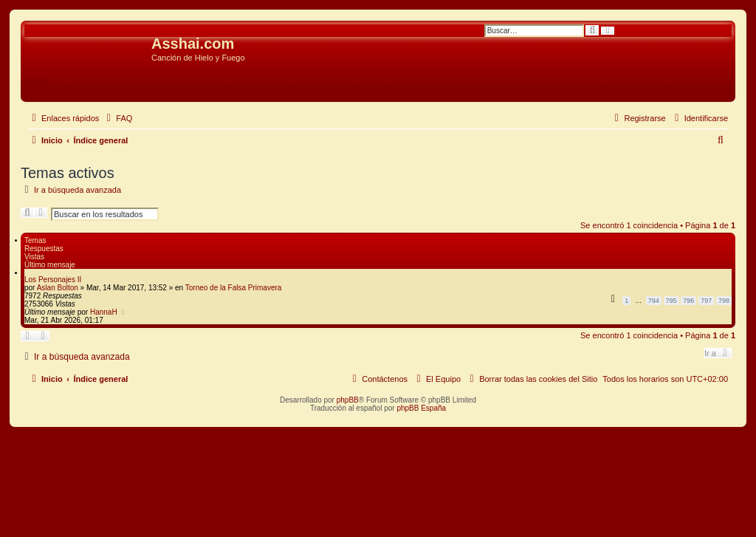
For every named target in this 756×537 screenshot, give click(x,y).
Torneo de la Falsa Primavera (234, 288)
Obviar (36, 81)
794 (654, 301)
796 (688, 301)
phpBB (348, 400)
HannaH (104, 312)
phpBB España (421, 408)
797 (706, 301)
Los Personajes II (53, 280)
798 (724, 301)
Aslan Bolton (58, 288)
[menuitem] (117, 118)
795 (671, 301)
